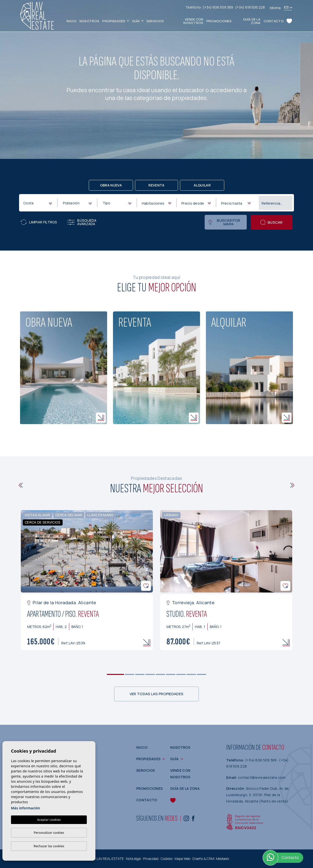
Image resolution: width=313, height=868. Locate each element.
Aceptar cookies (49, 820)
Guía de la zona (252, 21)
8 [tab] (191, 674)
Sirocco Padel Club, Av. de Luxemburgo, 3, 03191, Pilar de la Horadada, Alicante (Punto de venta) (257, 795)
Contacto (274, 21)
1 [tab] (116, 674)
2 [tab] (130, 674)
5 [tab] (161, 674)
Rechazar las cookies (49, 846)
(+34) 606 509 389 (218, 7)
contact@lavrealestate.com (262, 777)
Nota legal (133, 859)
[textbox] (39, 203)
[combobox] (37, 203)
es (286, 7)
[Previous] (21, 485)
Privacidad (151, 859)
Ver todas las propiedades (157, 694)
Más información (26, 808)
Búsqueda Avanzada (82, 222)
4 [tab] (150, 674)
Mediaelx (223, 859)
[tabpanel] (87, 580)
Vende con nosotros (193, 21)
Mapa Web (182, 859)
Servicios (155, 21)
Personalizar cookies (49, 833)
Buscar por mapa (224, 222)
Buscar (272, 222)
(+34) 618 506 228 (250, 7)
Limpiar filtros (39, 222)
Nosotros (89, 21)
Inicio (72, 21)
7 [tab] (181, 674)
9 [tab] (202, 674)
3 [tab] (140, 674)
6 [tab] (171, 674)
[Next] (292, 485)
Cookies (167, 859)
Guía (136, 21)
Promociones (219, 21)
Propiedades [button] (114, 21)
